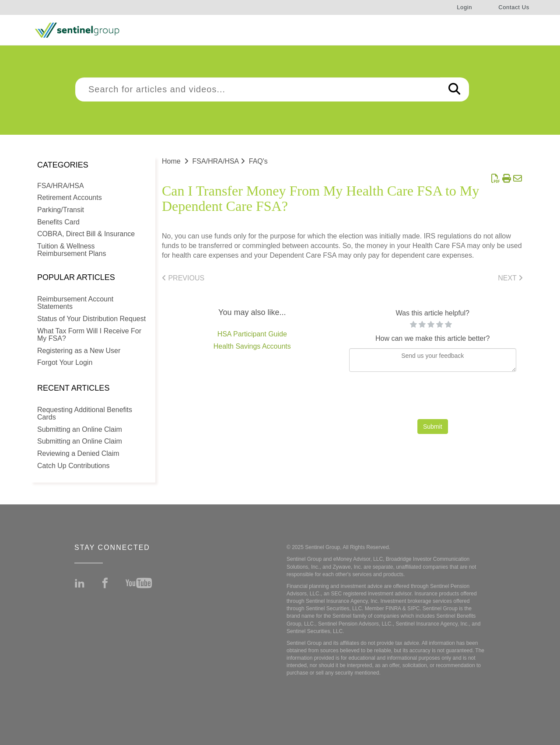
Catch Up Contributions (73, 466)
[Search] (454, 89)
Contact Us (514, 7)
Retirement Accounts (70, 198)
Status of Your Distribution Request (91, 319)
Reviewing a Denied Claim (78, 453)
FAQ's (258, 161)
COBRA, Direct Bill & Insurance (86, 234)
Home (171, 161)
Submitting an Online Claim (80, 429)
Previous (183, 278)
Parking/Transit (61, 210)
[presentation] (433, 398)
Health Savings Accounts (252, 346)
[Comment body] (433, 360)
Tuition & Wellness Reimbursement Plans (72, 250)
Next (510, 278)
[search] (258, 89)
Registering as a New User (79, 351)
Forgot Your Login (65, 362)
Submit (433, 427)
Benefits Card (58, 222)
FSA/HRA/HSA (61, 186)
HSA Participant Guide (252, 334)
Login (464, 7)
